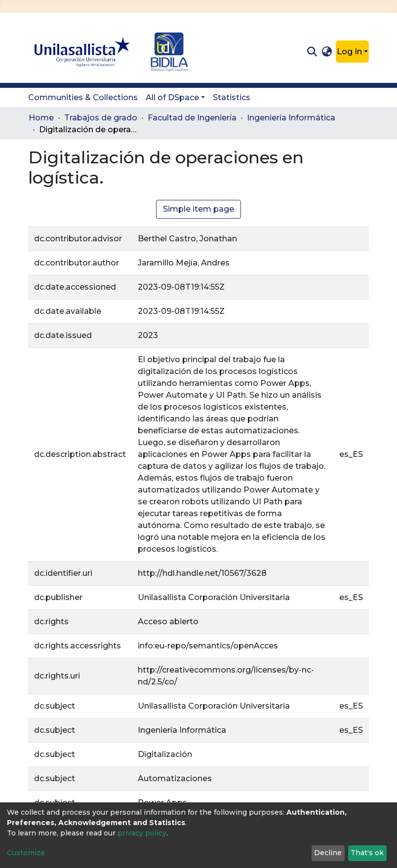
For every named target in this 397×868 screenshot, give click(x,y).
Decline (328, 853)
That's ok (367, 853)
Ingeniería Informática (291, 118)
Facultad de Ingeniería (192, 118)
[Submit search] (312, 52)
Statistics (232, 97)
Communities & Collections (83, 97)
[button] (327, 52)
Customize (26, 853)
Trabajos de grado (101, 118)
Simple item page (198, 209)
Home (41, 118)
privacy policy (142, 833)
